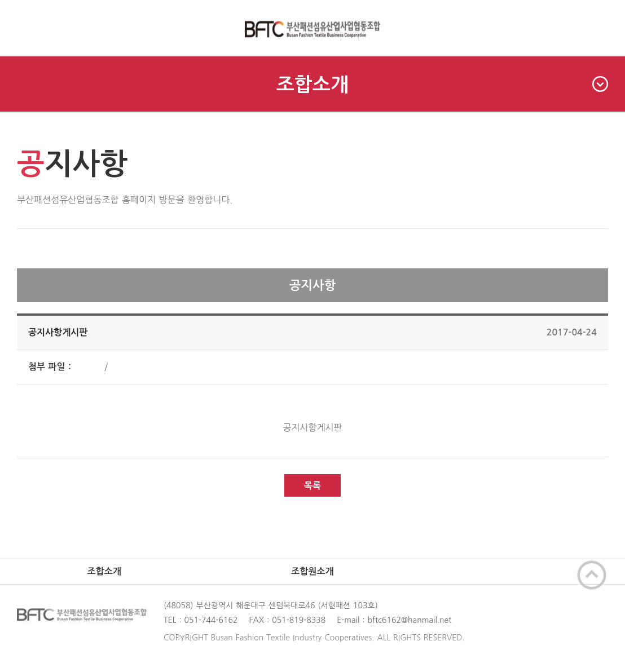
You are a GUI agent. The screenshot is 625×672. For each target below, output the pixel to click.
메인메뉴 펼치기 (28, 28)
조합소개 (442, 85)
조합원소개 (312, 571)
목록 (312, 486)
